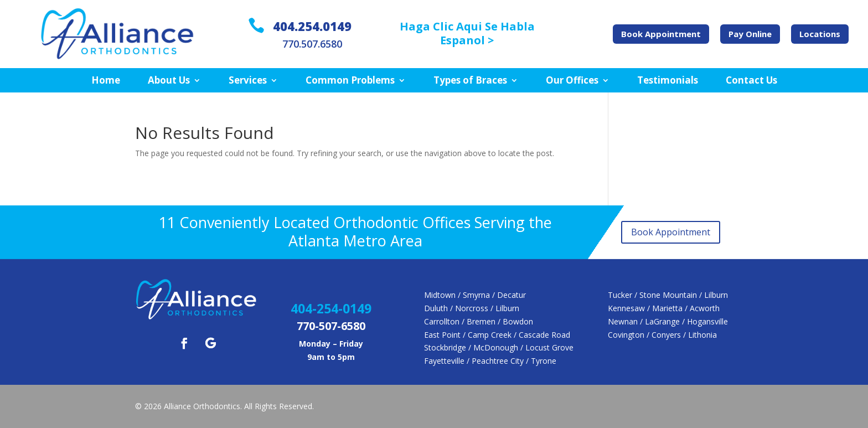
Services (248, 81)
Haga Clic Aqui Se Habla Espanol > (467, 33)
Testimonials (668, 81)
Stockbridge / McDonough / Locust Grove (499, 347)
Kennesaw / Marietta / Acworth (664, 308)
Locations (820, 34)
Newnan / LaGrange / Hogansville (668, 321)
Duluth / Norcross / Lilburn (472, 308)
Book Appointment (661, 34)
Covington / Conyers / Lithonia (662, 335)
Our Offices (572, 81)
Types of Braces (470, 81)
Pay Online (750, 34)
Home (106, 81)
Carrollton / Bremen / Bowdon (479, 321)
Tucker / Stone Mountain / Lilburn (668, 295)
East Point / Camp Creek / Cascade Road (497, 335)
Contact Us (751, 81)
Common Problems (350, 81)
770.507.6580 (312, 44)
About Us (169, 81)
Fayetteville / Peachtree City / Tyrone (490, 361)
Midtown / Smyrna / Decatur (475, 295)
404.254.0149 (312, 26)
